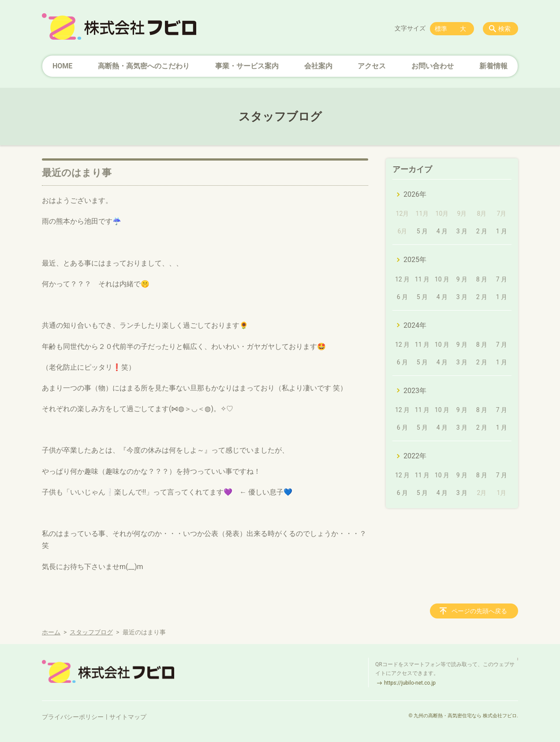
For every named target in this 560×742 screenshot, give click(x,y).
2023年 (415, 391)
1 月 (502, 231)
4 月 (442, 231)
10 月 (442, 279)
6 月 (402, 297)
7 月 (502, 279)
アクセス (372, 66)
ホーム (51, 632)
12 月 (402, 279)
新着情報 (493, 66)
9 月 (462, 279)
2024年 (415, 325)
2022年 (415, 456)
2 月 (482, 231)
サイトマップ (128, 717)
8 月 (482, 279)
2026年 (415, 194)
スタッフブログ (91, 632)
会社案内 (318, 66)
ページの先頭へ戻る (479, 611)
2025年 (415, 260)
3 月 (462, 231)
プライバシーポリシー (73, 717)
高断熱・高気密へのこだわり (144, 66)
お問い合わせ (433, 66)
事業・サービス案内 (247, 66)
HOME (62, 66)
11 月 (422, 279)
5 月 (422, 231)
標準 (441, 29)
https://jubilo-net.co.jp (410, 683)
